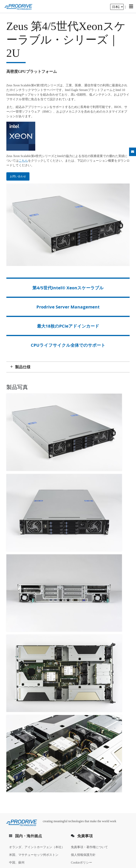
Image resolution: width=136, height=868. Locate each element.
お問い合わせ (18, 176)
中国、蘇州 (17, 862)
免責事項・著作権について (89, 847)
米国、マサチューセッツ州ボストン (34, 855)
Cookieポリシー (81, 862)
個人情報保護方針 (83, 855)
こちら (23, 161)
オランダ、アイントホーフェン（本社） (37, 847)
